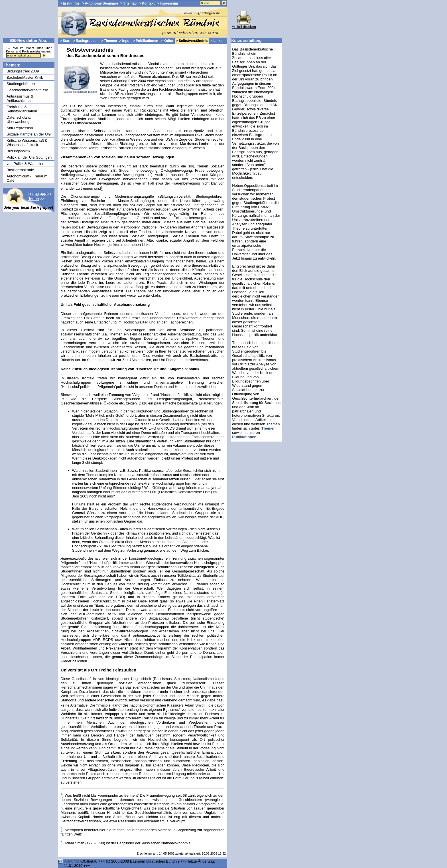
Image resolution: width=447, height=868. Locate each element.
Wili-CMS (72, 861)
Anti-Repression (20, 128)
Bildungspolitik (18, 151)
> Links (216, 41)
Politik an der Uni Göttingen (29, 157)
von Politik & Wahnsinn (25, 164)
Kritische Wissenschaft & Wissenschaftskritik (27, 143)
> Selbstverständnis (192, 41)
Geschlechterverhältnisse (27, 90)
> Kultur (167, 41)
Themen (269, 428)
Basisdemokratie (20, 170)
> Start (65, 41)
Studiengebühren (21, 84)
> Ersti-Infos (70, 3)
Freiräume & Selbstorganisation (22, 109)
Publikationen (244, 437)
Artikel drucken (244, 25)
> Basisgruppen (86, 41)
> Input (125, 41)
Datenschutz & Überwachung (19, 120)
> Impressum (167, 3)
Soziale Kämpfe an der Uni (29, 134)
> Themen (109, 41)
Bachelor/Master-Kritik (25, 77)
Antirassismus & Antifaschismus (20, 98)
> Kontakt (147, 3)
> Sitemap (128, 3)
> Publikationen (146, 41)
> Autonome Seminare (100, 3)
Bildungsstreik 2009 (23, 71)
